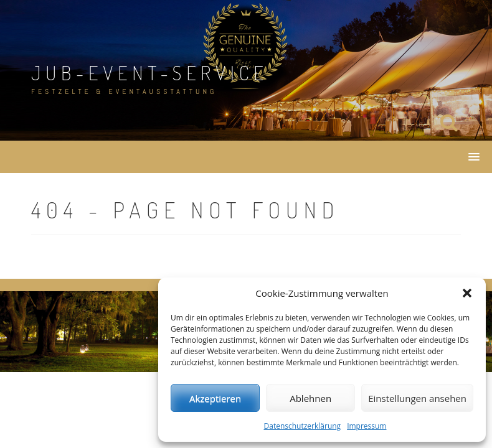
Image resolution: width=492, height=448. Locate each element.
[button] (467, 293)
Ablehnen (310, 398)
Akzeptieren (215, 398)
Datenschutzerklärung (303, 426)
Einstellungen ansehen (417, 398)
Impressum (367, 426)
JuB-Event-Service (150, 72)
